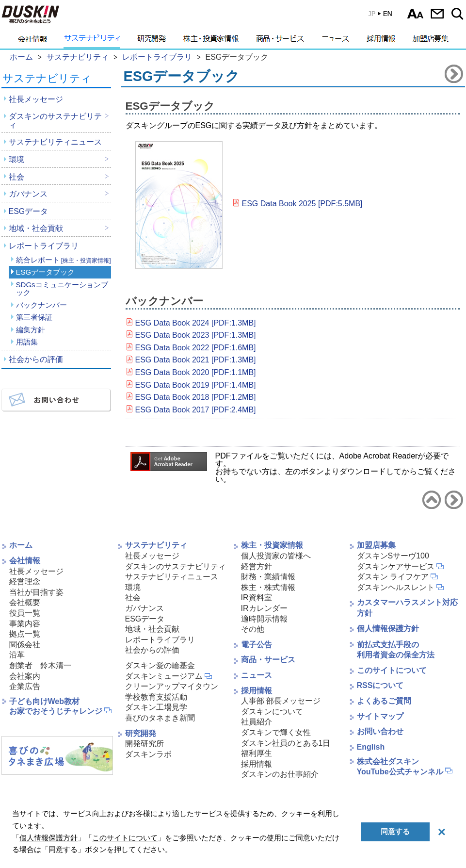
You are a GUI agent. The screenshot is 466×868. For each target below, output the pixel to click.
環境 (16, 159)
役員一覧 (25, 613)
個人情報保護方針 (388, 629)
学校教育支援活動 (156, 697)
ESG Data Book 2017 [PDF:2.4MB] (196, 410)
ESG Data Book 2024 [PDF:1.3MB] (196, 323)
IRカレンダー (264, 608)
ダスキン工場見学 (156, 707)
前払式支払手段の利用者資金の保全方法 (396, 650)
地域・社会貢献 (36, 228)
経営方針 (257, 566)
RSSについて (380, 685)
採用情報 (381, 41)
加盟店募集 (431, 41)
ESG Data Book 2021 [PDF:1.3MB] (196, 360)
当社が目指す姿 (36, 592)
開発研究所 (145, 744)
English (371, 747)
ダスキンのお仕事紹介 (280, 774)
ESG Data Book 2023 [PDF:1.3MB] (196, 335)
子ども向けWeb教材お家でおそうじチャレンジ (56, 706)
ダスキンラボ (148, 754)
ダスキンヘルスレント (396, 587)
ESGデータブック (46, 272)
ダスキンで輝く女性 (276, 732)
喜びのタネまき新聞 (160, 718)
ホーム (21, 545)
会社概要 (25, 602)
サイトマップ (380, 716)
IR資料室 (257, 598)
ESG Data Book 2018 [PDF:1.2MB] (196, 397)
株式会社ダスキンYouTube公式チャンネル (400, 767)
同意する (395, 831)
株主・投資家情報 (211, 41)
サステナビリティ (92, 41)
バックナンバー (41, 305)
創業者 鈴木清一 (40, 665)
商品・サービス (280, 41)
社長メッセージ (36, 99)
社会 (16, 177)
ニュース (335, 41)
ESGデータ (29, 211)
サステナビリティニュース (55, 142)
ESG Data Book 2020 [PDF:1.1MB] (196, 372)
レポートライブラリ (44, 246)
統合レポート (64, 260)
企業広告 (25, 686)
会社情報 (32, 41)
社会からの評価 (36, 359)
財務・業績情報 (268, 577)
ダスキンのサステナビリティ (55, 121)
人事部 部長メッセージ (281, 701)
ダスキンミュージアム (164, 676)
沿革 (17, 655)
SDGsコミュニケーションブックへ (454, 74)
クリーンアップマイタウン (172, 686)
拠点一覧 (25, 634)
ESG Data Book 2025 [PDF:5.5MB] (302, 204)
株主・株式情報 (268, 587)
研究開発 (152, 41)
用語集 (27, 342)
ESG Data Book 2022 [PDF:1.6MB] (196, 348)
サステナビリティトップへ (432, 500)
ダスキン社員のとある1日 (286, 743)
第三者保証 (34, 317)
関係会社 (25, 645)
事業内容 (25, 624)
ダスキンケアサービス (396, 566)
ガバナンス (28, 194)
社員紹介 (257, 722)
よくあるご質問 (384, 701)
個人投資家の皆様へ (276, 556)
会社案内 (25, 676)
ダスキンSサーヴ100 (393, 556)
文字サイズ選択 (415, 14)
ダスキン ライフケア (393, 577)
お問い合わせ (437, 14)
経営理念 (25, 581)
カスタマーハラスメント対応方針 (407, 608)
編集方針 (31, 330)
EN (373, 16)
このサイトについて (392, 670)
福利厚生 (257, 753)
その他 (253, 629)
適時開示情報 (264, 619)
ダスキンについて (272, 712)
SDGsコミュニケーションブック (62, 289)
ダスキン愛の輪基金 (160, 665)
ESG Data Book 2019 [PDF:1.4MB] (196, 385)
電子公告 (257, 645)
